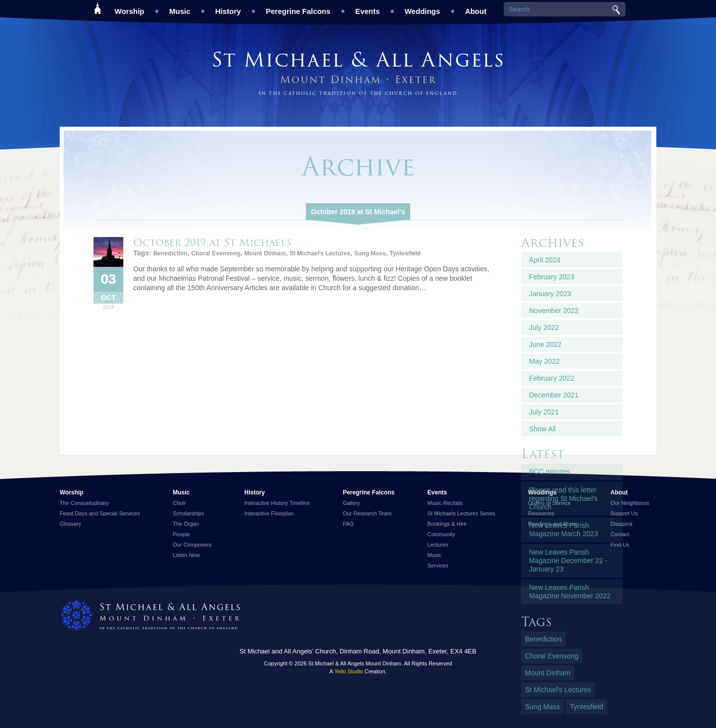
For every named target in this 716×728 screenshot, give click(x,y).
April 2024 (545, 260)
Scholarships (189, 513)
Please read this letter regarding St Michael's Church (563, 498)
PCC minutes (549, 472)
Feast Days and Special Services (100, 513)
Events (368, 8)
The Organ (186, 524)
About (476, 8)
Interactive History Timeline (277, 503)
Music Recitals (445, 503)
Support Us (624, 513)
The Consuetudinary (84, 503)
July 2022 (544, 327)
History (228, 8)
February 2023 (552, 277)
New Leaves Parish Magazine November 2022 (570, 592)
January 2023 (550, 294)
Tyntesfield (405, 253)
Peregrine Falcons (298, 8)
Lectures (438, 545)
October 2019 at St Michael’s (358, 212)
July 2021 (544, 412)
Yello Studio (349, 671)
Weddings (422, 8)
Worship (130, 8)
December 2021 (554, 395)
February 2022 (552, 378)
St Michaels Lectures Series (461, 513)
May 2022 (544, 361)
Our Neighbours (630, 503)
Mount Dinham (265, 253)
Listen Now (186, 555)
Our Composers (192, 545)
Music (180, 8)
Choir (179, 503)
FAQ (348, 524)
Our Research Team (367, 513)
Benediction (170, 253)
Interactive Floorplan (269, 513)
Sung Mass (370, 253)
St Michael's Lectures (320, 253)
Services (438, 566)
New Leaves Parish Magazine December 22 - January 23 (568, 561)
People (181, 534)
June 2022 (545, 344)
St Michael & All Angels (358, 59)
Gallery (351, 503)
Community (442, 534)
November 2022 (554, 311)
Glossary (70, 524)
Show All (542, 429)
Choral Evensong (216, 253)
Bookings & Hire (447, 524)
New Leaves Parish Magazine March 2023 (564, 529)
